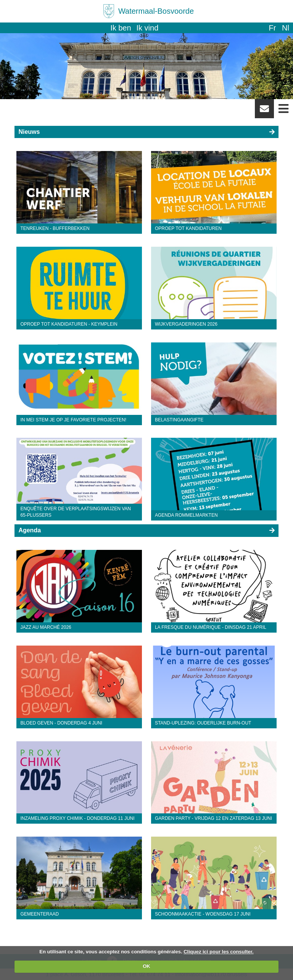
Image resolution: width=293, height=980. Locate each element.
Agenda (30, 530)
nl (286, 28)
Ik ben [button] (121, 28)
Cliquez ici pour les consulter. (219, 952)
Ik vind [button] (148, 28)
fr (272, 28)
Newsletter (264, 111)
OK (146, 966)
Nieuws (29, 132)
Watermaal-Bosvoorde (156, 11)
